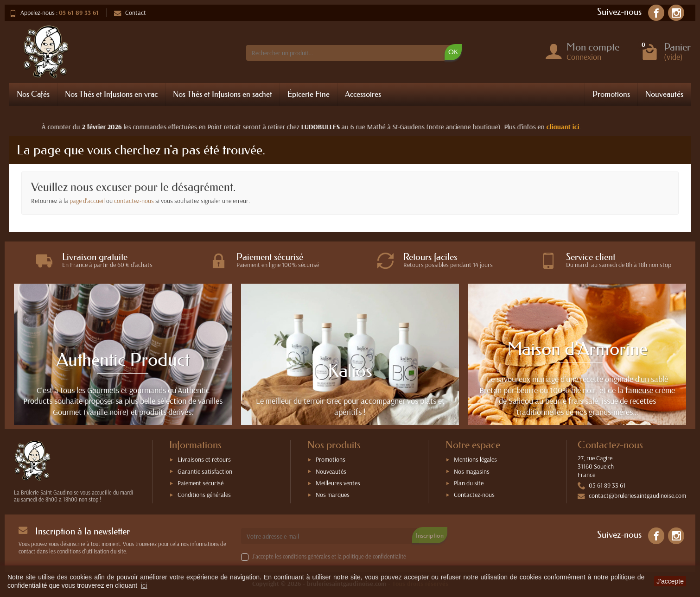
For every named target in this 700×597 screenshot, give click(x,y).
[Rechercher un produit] (349, 53)
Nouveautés (664, 94)
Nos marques (333, 495)
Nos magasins (472, 471)
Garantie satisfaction (205, 471)
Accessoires (363, 94)
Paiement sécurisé (200, 483)
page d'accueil (87, 201)
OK (453, 52)
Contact (130, 13)
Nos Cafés (33, 94)
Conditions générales (204, 495)
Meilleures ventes (338, 483)
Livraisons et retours (204, 459)
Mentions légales (475, 459)
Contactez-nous (474, 495)
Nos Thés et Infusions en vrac (111, 94)
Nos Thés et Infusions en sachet (223, 94)
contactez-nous (134, 201)
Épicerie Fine (309, 94)
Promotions (611, 94)
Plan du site (469, 483)
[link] (656, 13)
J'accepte (670, 581)
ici (144, 585)
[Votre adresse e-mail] (330, 536)
